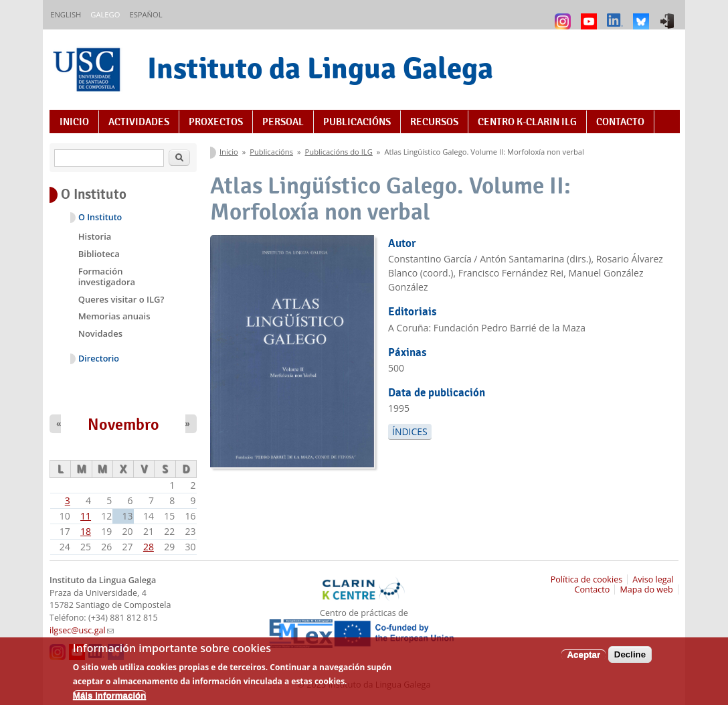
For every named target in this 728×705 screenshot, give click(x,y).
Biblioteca (99, 254)
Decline (630, 660)
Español (146, 14)
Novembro (123, 424)
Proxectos (216, 122)
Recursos (434, 122)
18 (86, 531)
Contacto (620, 122)
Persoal (283, 122)
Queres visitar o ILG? (121, 299)
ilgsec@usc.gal (82, 630)
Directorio (99, 359)
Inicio (74, 122)
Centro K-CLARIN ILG (527, 122)
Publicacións (357, 122)
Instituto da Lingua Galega (320, 68)
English (66, 14)
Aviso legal (653, 579)
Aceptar (583, 660)
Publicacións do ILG (339, 152)
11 (86, 516)
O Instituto (100, 217)
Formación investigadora (107, 277)
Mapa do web (646, 590)
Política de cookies (587, 579)
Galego (105, 14)
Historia (95, 236)
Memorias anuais (114, 316)
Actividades (139, 122)
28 (149, 547)
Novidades (100, 333)
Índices (410, 432)
